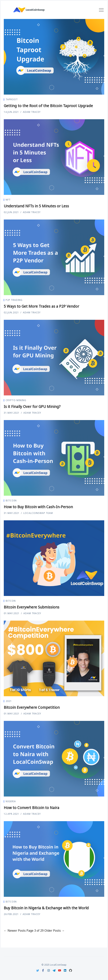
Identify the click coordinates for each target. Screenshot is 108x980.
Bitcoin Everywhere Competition (32, 707)
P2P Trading (14, 300)
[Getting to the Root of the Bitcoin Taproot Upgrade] (54, 57)
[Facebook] (43, 970)
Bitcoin (11, 501)
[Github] (71, 970)
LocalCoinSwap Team (38, 513)
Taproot (12, 99)
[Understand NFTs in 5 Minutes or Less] (54, 157)
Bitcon (11, 601)
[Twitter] (38, 970)
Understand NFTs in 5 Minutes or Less (36, 206)
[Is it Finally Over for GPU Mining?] (54, 358)
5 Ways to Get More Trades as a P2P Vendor (41, 306)
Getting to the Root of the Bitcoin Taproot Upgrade (48, 106)
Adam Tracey (32, 112)
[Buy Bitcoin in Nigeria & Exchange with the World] (54, 859)
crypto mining (16, 400)
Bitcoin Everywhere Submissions (32, 607)
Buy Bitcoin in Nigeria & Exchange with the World (46, 908)
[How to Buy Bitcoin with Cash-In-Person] (54, 458)
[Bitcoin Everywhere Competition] (54, 658)
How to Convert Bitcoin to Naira (32, 808)
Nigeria (11, 801)
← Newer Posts (15, 931)
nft (8, 200)
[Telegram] (54, 970)
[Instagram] (49, 970)
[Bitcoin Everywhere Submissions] (54, 558)
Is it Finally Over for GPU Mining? (32, 407)
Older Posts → (54, 931)
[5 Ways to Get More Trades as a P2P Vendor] (54, 257)
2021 (9, 701)
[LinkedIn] (65, 970)
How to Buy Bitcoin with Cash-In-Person (38, 507)
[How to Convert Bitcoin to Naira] (54, 759)
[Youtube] (60, 970)
